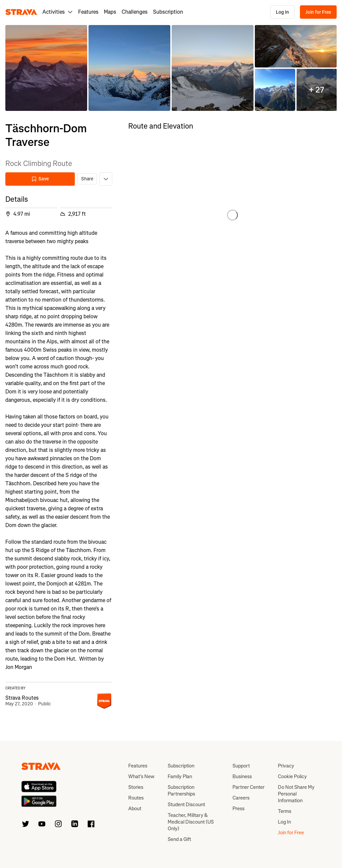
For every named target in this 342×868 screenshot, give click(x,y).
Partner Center (248, 787)
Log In (282, 12)
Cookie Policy (292, 776)
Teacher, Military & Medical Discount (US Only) (191, 822)
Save (40, 179)
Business (242, 776)
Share (87, 179)
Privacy (286, 766)
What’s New (141, 776)
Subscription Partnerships (181, 791)
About (135, 809)
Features (88, 12)
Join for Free (318, 12)
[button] (46, 68)
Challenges (135, 12)
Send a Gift (179, 839)
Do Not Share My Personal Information (296, 794)
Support (241, 766)
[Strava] (21, 12)
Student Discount (186, 805)
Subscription (168, 12)
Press (238, 809)
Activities (58, 12)
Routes (136, 798)
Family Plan (180, 776)
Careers (241, 798)
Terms (285, 811)
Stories (136, 787)
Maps (110, 12)
